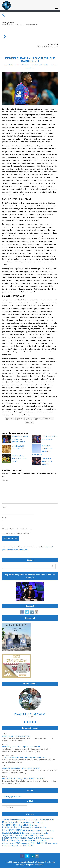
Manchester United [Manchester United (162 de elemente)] (30, 838)
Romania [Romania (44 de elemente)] (50, 843)
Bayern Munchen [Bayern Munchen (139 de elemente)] (11, 822)
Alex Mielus (21, 865)
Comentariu (6, 481)
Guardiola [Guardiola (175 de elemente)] (18, 833)
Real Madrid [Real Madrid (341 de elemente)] (38, 843)
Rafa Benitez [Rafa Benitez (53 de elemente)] (25, 843)
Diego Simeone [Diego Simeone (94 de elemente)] (32, 828)
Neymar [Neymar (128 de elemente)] (29, 840)
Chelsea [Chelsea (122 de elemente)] (34, 825)
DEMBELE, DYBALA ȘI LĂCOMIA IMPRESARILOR (20, 25)
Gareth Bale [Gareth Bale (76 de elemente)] (7, 833)
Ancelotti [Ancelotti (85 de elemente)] (13, 820)
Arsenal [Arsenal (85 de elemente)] (20, 820)
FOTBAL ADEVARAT (41, 65)
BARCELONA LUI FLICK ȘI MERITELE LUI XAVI (21, 768)
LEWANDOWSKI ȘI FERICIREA (47, 46)
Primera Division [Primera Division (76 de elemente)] (9, 843)
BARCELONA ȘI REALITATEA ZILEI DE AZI (19, 458)
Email (4, 518)
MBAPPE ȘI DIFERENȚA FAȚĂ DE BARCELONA (21, 747)
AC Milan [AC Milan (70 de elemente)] (6, 820)
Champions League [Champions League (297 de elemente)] (16, 825)
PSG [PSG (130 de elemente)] (18, 843)
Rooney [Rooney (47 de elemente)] (55, 843)
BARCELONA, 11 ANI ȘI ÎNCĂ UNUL (16, 736)
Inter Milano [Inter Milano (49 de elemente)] (33, 833)
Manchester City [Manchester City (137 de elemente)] (11, 838)
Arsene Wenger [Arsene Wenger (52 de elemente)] (29, 820)
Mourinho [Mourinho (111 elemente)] (15, 840)
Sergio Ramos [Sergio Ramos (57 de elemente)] (7, 846)
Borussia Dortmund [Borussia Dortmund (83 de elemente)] (35, 822)
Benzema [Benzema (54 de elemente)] (24, 822)
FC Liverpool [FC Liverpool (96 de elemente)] (29, 830)
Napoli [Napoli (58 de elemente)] (22, 841)
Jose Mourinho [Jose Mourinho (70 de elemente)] (43, 833)
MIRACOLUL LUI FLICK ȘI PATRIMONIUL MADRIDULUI (24, 779)
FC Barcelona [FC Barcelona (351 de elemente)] (12, 830)
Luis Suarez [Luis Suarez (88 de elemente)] (39, 835)
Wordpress (39, 865)
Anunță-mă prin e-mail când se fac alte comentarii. (19, 529)
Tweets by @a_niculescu (12, 797)
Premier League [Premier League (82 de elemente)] (40, 841)
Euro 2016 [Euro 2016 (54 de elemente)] (43, 828)
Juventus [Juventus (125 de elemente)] (19, 835)
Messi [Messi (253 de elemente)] (6, 840)
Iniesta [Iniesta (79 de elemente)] (27, 833)
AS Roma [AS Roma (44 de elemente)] (37, 820)
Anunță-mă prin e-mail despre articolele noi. (17, 533)
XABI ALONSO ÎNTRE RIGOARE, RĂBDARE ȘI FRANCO (24, 757)
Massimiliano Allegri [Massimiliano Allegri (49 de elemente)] (47, 838)
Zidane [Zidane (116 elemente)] (30, 846)
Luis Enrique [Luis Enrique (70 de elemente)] (29, 836)
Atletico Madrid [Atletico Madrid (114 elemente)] (47, 820)
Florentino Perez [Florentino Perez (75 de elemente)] (48, 830)
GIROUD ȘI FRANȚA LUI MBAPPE (47, 461)
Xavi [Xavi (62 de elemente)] (24, 846)
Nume (5, 507)
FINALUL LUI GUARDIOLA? (30, 714)
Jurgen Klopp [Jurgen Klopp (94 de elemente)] (8, 835)
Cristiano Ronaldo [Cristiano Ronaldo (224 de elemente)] (14, 827)
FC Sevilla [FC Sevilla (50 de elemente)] (38, 831)
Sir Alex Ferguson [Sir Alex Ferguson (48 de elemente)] (17, 846)
